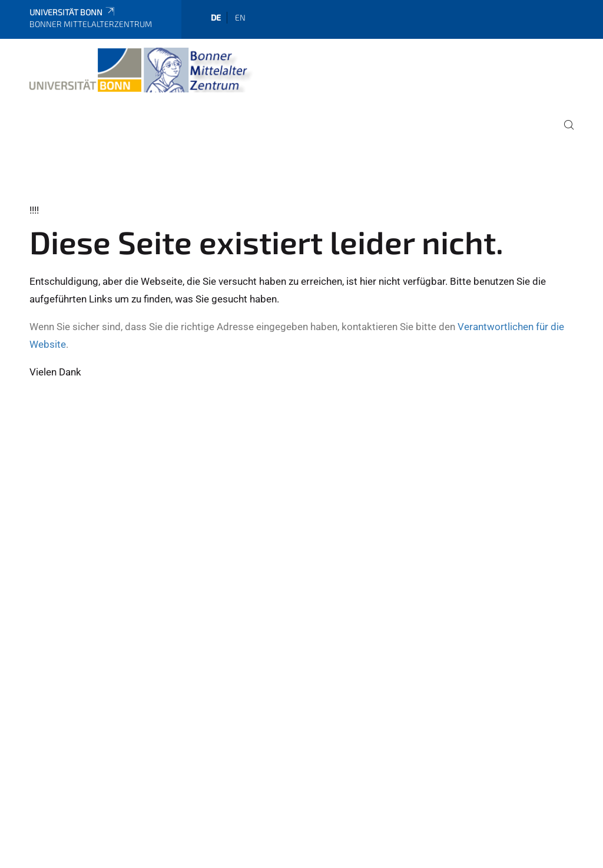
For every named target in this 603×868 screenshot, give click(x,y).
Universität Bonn (73, 12)
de (216, 17)
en (240, 17)
